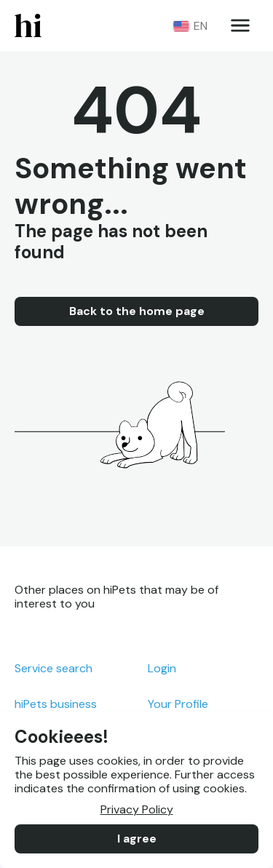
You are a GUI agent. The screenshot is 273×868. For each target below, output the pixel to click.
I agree (136, 839)
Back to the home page (136, 311)
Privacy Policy (136, 810)
